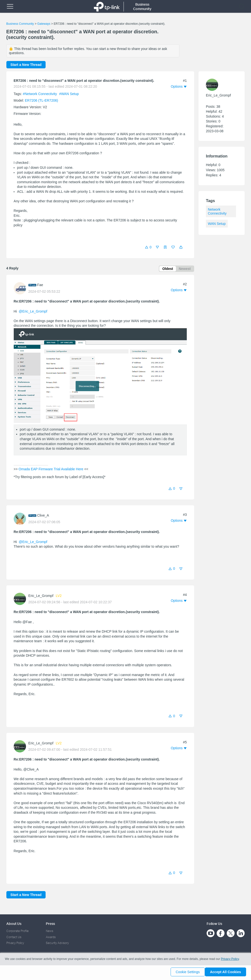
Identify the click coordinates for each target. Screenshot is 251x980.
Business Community (20, 24)
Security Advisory (57, 943)
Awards (51, 937)
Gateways (44, 24)
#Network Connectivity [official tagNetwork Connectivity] (40, 94)
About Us (14, 924)
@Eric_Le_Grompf (33, 312)
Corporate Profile (18, 931)
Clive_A (43, 516)
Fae (40, 286)
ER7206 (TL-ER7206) (42, 100)
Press (50, 924)
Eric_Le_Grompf (41, 597)
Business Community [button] (142, 6)
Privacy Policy (15, 943)
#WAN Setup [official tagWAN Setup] (69, 94)
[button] (181, 247)
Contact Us (14, 937)
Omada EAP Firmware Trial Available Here (51, 470)
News (50, 931)
